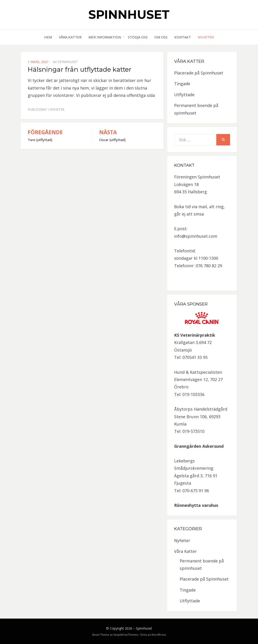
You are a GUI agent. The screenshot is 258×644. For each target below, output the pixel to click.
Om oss (161, 37)
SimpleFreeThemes (126, 635)
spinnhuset (68, 62)
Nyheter (206, 37)
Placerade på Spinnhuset (199, 73)
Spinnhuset (129, 15)
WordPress (159, 635)
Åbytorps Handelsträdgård (201, 409)
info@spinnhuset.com (196, 236)
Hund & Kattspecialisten (198, 372)
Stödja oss (138, 37)
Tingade (182, 84)
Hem (48, 37)
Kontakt (183, 37)
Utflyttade (184, 95)
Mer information (105, 37)
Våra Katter (70, 37)
